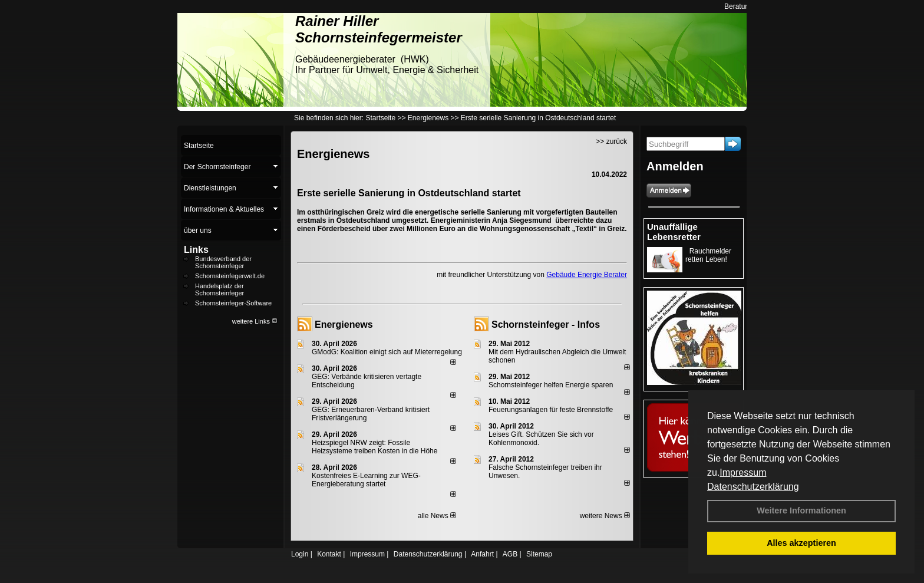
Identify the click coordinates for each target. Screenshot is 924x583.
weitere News (605, 516)
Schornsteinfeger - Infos (546, 325)
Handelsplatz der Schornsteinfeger (220, 289)
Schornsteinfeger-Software (233, 303)
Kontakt (329, 554)
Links (196, 250)
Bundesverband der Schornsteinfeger (223, 262)
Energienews (344, 325)
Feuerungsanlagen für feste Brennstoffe (551, 410)
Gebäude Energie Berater (587, 275)
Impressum (743, 472)
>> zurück (611, 141)
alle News (437, 516)
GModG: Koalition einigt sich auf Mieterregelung (387, 352)
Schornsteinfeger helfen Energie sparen (551, 385)
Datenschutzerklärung (753, 487)
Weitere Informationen (801, 510)
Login (300, 554)
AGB (510, 554)
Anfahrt (482, 554)
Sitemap (539, 554)
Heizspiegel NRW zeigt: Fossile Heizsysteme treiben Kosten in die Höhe (374, 447)
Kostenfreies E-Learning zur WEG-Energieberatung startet (366, 480)
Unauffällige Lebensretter (674, 232)
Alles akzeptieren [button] (801, 543)
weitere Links (255, 321)
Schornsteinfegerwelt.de (230, 276)
